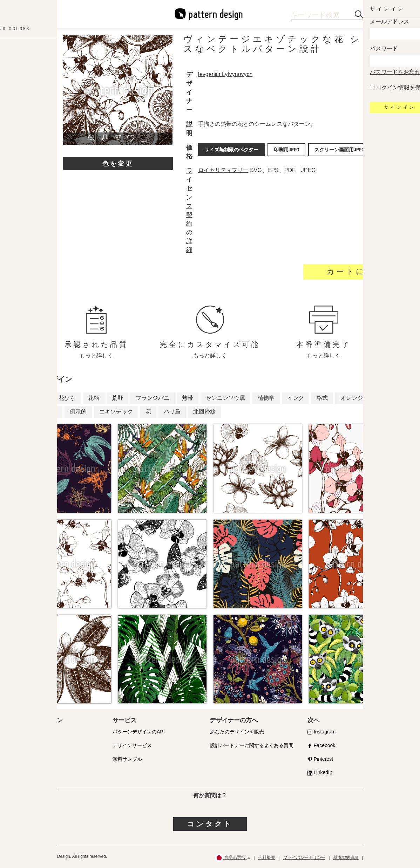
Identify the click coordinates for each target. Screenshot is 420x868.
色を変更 (118, 163)
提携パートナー (32, 745)
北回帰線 (204, 412)
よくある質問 (30, 772)
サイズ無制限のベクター (231, 149)
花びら (67, 398)
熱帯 (188, 398)
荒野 (117, 398)
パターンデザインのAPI (139, 732)
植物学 (266, 398)
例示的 (78, 412)
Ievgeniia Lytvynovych (227, 74)
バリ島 (172, 412)
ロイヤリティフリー (225, 170)
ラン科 (38, 398)
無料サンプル (127, 759)
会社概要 (267, 857)
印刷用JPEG (282, 149)
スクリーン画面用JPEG (331, 149)
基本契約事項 (346, 857)
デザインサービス (132, 745)
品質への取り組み (35, 732)
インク (296, 398)
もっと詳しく (96, 356)
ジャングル (43, 412)
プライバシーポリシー (304, 857)
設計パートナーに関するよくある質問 (252, 745)
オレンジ (352, 398)
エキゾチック (116, 412)
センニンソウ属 (225, 398)
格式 (322, 398)
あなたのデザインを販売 (237, 732)
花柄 (94, 398)
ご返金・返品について (388, 857)
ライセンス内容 (32, 759)
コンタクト (210, 824)
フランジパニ (153, 398)
